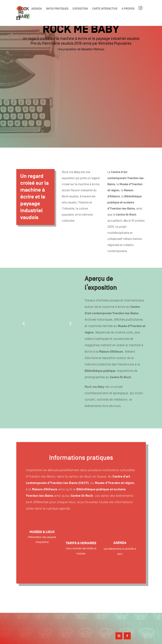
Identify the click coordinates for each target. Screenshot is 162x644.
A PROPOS (128, 9)
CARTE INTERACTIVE (105, 9)
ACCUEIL (22, 9)
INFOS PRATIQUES (57, 9)
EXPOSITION (80, 9)
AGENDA (37, 9)
